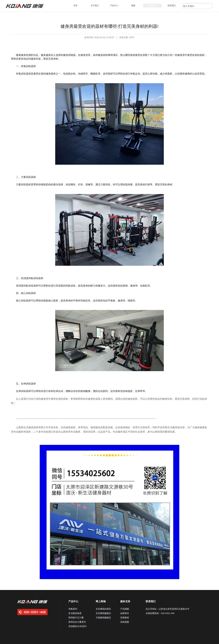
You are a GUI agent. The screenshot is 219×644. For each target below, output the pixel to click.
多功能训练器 (75, 613)
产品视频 (125, 609)
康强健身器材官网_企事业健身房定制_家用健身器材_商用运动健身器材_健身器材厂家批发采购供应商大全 (26, 6)
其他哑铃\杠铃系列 (77, 626)
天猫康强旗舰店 (103, 618)
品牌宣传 (125, 613)
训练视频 (125, 622)
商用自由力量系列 (77, 622)
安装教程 (125, 618)
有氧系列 (73, 609)
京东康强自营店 (103, 609)
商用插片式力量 (76, 618)
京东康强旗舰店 (103, 613)
